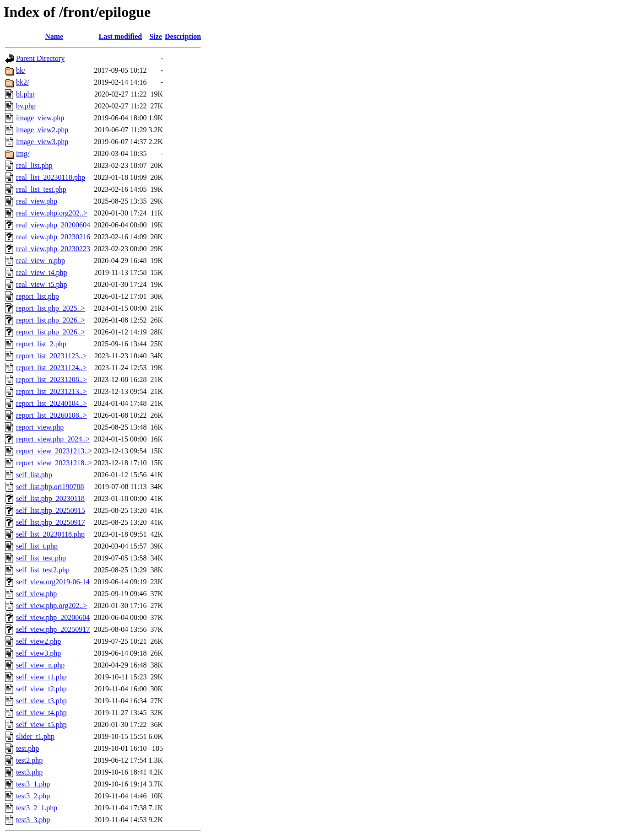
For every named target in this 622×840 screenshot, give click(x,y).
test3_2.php (33, 796)
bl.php (25, 94)
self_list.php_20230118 (50, 498)
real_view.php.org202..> (52, 213)
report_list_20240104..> (51, 403)
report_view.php (40, 427)
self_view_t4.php (41, 713)
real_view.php (37, 201)
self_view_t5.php (41, 724)
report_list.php (38, 296)
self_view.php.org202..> (51, 606)
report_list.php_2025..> (51, 308)
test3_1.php (33, 784)
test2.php (29, 760)
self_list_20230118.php (50, 534)
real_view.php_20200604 (53, 225)
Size (156, 36)
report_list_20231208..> (51, 380)
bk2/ (22, 82)
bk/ (21, 70)
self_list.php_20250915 (51, 510)
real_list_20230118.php (51, 177)
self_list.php (34, 475)
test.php (27, 748)
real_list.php (34, 165)
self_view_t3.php (41, 701)
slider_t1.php (35, 736)
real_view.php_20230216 (53, 237)
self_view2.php (38, 641)
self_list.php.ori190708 (50, 487)
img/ (23, 153)
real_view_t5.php (42, 284)
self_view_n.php (40, 665)
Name (54, 36)
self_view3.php (38, 653)
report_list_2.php (41, 344)
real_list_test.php (41, 189)
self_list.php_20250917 (51, 522)
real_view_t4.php (42, 272)
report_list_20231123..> (51, 356)
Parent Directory (40, 58)
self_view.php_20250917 (53, 629)
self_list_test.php (41, 558)
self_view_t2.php (41, 689)
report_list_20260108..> (51, 415)
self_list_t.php (37, 546)
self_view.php (36, 594)
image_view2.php (42, 130)
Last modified (121, 36)
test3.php (29, 772)
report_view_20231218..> (54, 463)
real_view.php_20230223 (53, 249)
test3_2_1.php (37, 808)
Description (183, 36)
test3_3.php (33, 820)
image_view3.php (42, 142)
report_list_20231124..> (51, 368)
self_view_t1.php (41, 677)
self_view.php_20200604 (53, 617)
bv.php (26, 106)
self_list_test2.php (43, 570)
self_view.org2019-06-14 (53, 582)
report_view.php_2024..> (53, 439)
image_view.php (40, 118)
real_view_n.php (41, 261)
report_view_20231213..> (54, 451)
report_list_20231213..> (51, 391)
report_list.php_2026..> (51, 320)
